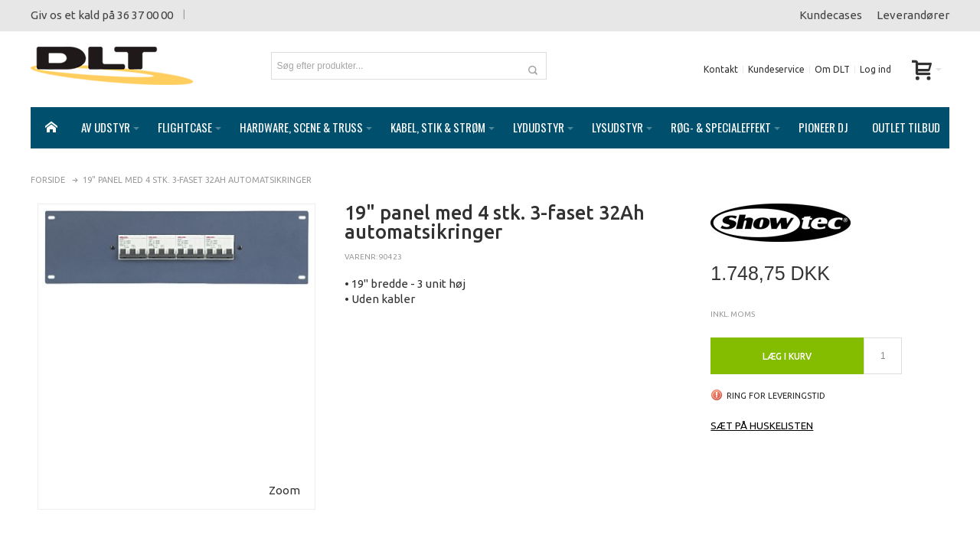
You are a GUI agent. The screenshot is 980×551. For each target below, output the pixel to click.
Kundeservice (776, 69)
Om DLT (832, 69)
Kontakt (721, 69)
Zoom (284, 475)
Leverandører (913, 15)
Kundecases (831, 15)
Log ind (875, 69)
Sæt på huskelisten (762, 410)
